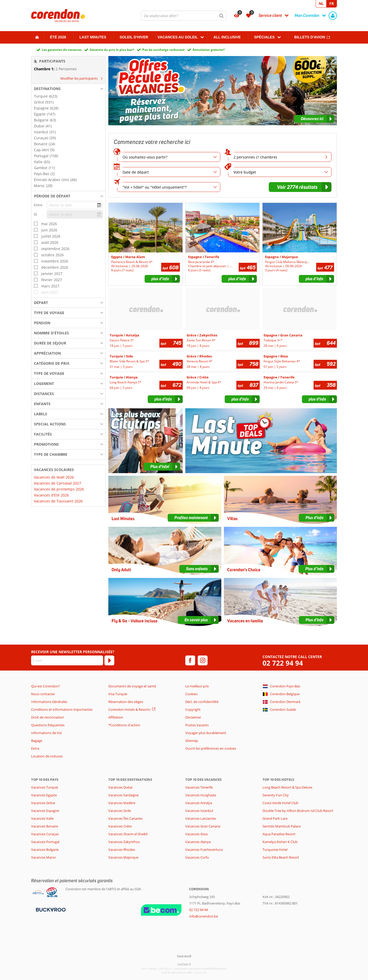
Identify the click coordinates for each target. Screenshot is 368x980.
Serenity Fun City (276, 795)
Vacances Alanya (198, 842)
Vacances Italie (42, 818)
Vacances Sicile (120, 811)
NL (321, 4)
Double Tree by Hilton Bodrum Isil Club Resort (298, 811)
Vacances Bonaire (45, 826)
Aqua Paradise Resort (279, 834)
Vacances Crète (120, 826)
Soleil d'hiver (134, 37)
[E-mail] (67, 660)
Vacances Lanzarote (201, 818)
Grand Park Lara (275, 818)
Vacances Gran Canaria (203, 826)
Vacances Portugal (45, 842)
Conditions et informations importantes (62, 709)
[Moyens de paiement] (50, 909)
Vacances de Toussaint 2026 (58, 501)
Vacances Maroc (44, 857)
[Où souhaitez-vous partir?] (169, 157)
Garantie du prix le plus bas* (112, 50)
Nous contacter (43, 694)
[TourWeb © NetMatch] (184, 956)
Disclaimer (193, 717)
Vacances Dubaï (120, 787)
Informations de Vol (46, 733)
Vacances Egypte (44, 795)
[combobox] (184, 16)
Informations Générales (49, 702)
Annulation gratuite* (209, 50)
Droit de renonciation (48, 717)
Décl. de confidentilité (202, 702)
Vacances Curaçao (45, 834)
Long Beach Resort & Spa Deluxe (287, 787)
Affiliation (116, 717)
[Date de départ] (169, 172)
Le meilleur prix (197, 686)
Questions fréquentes (48, 725)
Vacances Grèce (43, 803)
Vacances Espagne (45, 811)
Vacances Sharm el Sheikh (128, 834)
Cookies (191, 694)
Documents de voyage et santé (132, 686)
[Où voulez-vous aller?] (184, 16)
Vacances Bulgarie (45, 850)
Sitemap (192, 741)
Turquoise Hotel (275, 850)
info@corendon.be (204, 916)
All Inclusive (227, 37)
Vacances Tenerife (199, 787)
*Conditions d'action (124, 725)
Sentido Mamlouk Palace (282, 826)
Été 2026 (58, 37)
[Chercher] (222, 16)
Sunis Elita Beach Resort (281, 857)
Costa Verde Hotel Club (280, 803)
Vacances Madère (122, 803)
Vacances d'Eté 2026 (51, 495)
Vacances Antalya (199, 803)
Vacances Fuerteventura (204, 850)
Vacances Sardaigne (123, 795)
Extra (35, 748)
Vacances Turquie (45, 787)
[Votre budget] (280, 172)
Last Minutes (93, 37)
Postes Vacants (197, 725)
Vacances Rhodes (122, 850)
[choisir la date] (75, 205)
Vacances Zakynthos (124, 842)
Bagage (37, 741)
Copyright (193, 709)
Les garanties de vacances (62, 50)
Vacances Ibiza (196, 834)
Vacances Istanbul (199, 811)
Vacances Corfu (197, 857)
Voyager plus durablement (206, 733)
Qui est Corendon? (45, 686)
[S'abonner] (109, 660)
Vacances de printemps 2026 (59, 489)
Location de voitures (47, 756)
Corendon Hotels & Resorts (129, 709)
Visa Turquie (118, 694)
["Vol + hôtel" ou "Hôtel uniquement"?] (169, 187)
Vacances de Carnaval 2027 (58, 483)
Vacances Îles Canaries (125, 818)
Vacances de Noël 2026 (54, 477)
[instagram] (203, 660)
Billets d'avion (310, 37)
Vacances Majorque (123, 857)
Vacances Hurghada (201, 795)
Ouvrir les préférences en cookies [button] (211, 748)
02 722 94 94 (283, 663)
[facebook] (190, 660)
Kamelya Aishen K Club (280, 842)
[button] (68, 89)
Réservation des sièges (126, 702)
